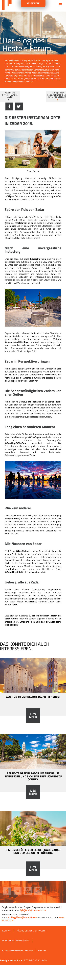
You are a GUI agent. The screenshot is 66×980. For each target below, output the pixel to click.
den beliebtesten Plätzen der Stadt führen (33, 617)
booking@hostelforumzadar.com (22, 917)
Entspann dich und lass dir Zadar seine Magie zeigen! (33, 623)
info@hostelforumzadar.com (33, 910)
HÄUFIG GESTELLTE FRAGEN (31, 931)
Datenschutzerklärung (16, 940)
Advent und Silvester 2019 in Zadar (10, 95)
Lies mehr (33, 716)
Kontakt (7, 931)
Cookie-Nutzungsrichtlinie (18, 950)
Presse (42, 950)
